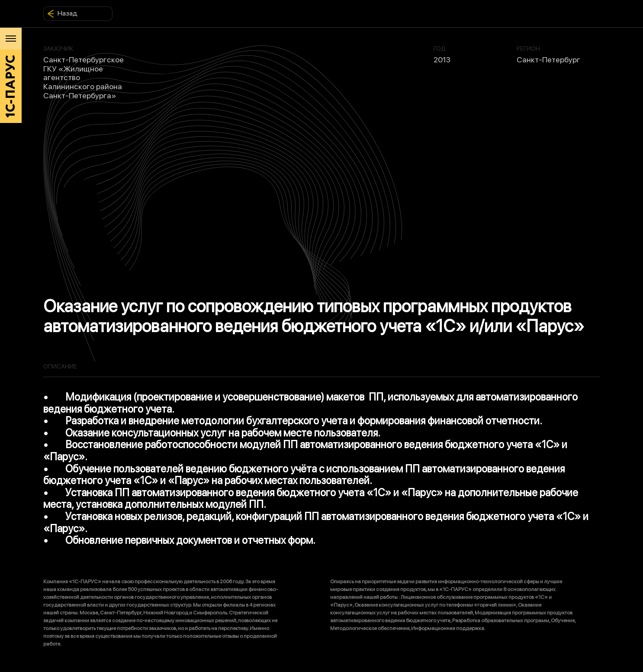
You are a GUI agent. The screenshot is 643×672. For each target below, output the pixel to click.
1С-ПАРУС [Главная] (11, 86)
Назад (62, 13)
